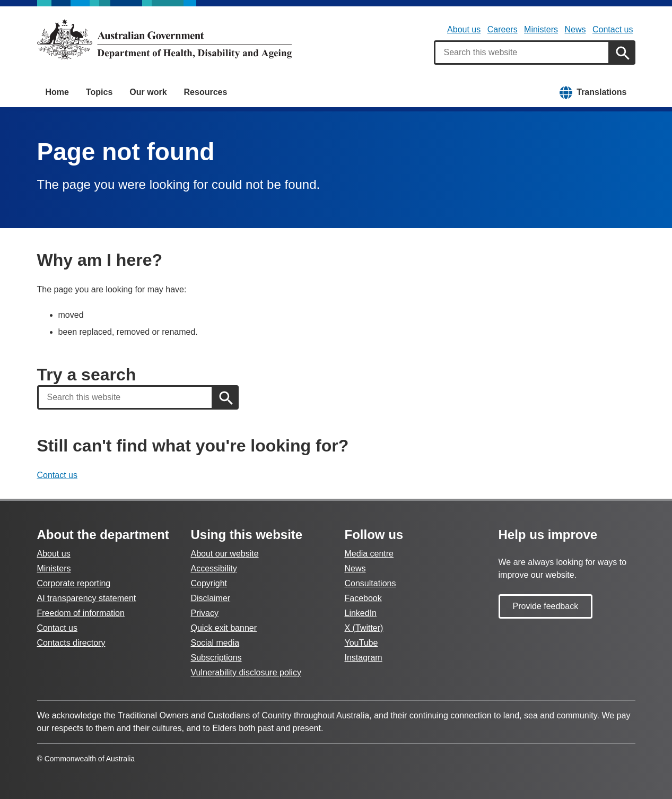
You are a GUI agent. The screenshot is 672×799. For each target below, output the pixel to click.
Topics (99, 92)
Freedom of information (81, 613)
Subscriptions (216, 658)
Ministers (541, 29)
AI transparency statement (87, 598)
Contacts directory (71, 643)
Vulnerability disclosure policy (246, 672)
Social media (215, 643)
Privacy (205, 613)
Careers (503, 29)
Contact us (613, 29)
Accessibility (214, 568)
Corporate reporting (74, 583)
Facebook (363, 598)
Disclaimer (211, 598)
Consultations (370, 583)
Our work (148, 92)
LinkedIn (361, 613)
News (575, 29)
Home (57, 92)
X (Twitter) (364, 628)
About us (464, 29)
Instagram (364, 658)
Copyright (209, 583)
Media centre (369, 554)
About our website (225, 554)
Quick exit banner (224, 628)
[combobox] (522, 53)
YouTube (361, 643)
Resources (206, 92)
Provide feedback (546, 606)
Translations (601, 92)
